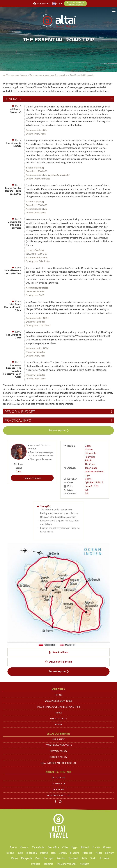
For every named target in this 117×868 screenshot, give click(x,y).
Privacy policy (59, 751)
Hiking (58, 695)
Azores (13, 847)
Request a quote (57, 430)
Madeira (75, 853)
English (54, 4)
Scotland (73, 858)
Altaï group (59, 778)
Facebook (55, 802)
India (20, 853)
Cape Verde (38, 847)
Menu (114, 10)
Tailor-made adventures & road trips (48, 75)
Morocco (87, 853)
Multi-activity (59, 719)
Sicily (84, 858)
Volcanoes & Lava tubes (58, 701)
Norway (109, 853)
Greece (107, 847)
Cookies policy (58, 757)
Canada (24, 847)
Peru (38, 858)
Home (24, 75)
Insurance (58, 739)
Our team (58, 790)
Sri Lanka (104, 858)
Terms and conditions (59, 745)
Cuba (65, 847)
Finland (85, 847)
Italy (54, 853)
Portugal (48, 858)
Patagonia (27, 858)
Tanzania (48, 864)
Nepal (99, 853)
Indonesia (32, 853)
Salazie (88, 460)
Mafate (89, 449)
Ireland (44, 853)
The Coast (90, 464)
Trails (59, 713)
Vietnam (84, 864)
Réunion (61, 858)
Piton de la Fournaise (90, 455)
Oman (14, 858)
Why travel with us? (58, 795)
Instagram (60, 802)
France (96, 847)
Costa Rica (53, 847)
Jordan (63, 853)
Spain (93, 858)
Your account (43, 4)
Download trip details (60, 662)
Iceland (10, 853)
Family (58, 724)
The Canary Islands (66, 864)
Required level (60, 652)
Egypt (74, 847)
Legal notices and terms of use (58, 763)
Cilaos (88, 446)
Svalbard (36, 864)
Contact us (59, 784)
